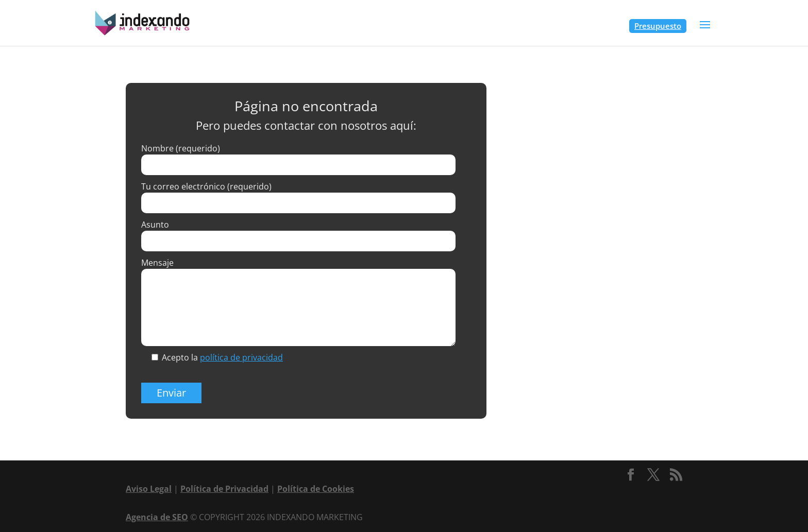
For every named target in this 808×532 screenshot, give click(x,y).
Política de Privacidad (224, 489)
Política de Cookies (316, 489)
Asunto (155, 225)
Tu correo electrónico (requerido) (206, 186)
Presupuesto (658, 26)
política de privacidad (241, 357)
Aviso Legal (149, 489)
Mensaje (157, 263)
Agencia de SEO (157, 517)
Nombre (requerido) (181, 148)
